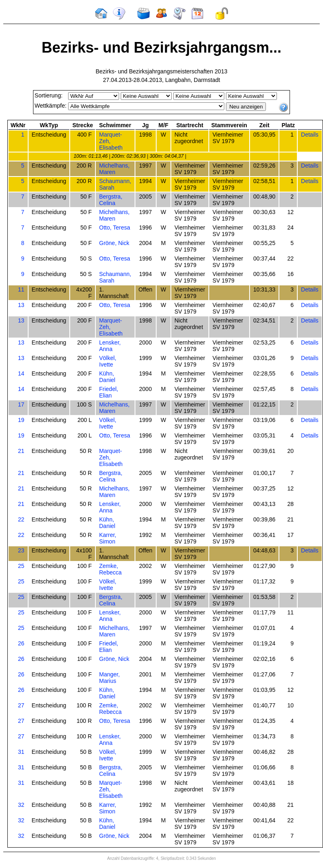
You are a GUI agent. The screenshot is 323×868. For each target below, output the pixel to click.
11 (21, 289)
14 (21, 373)
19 (21, 420)
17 (21, 404)
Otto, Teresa (115, 227)
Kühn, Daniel (107, 377)
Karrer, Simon (108, 538)
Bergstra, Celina (111, 200)
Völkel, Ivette (108, 361)
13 (21, 305)
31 (21, 752)
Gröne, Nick (114, 243)
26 (21, 643)
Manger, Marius (110, 678)
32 (21, 805)
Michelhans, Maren (114, 169)
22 (21, 519)
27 (21, 705)
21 (21, 451)
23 (21, 550)
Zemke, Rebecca (110, 569)
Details (310, 135)
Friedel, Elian (109, 392)
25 (21, 566)
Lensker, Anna (110, 346)
